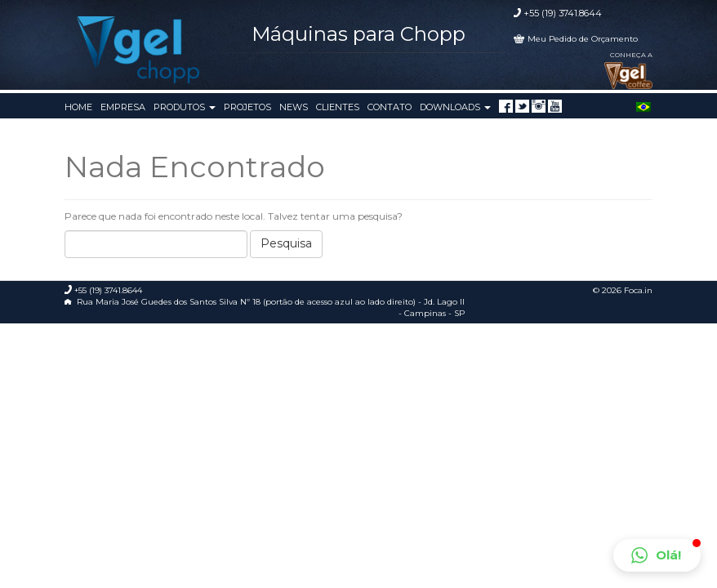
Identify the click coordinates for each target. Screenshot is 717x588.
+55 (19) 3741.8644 (563, 13)
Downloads (455, 107)
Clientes (338, 107)
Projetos (247, 107)
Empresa (123, 107)
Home (78, 107)
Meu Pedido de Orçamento (583, 39)
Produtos (185, 107)
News (294, 107)
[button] (657, 555)
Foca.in (638, 290)
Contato (390, 107)
